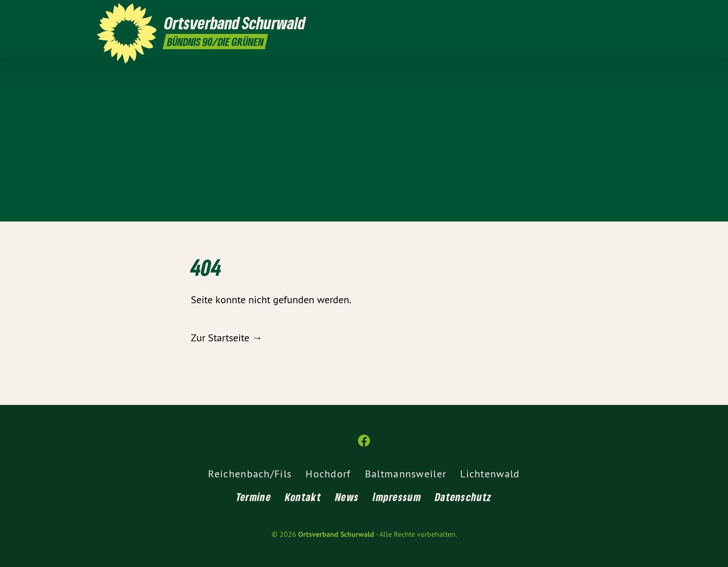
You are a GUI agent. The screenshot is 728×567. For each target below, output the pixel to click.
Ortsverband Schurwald (336, 534)
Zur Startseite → (227, 338)
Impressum (397, 497)
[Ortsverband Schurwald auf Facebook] (626, 13)
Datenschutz (463, 497)
